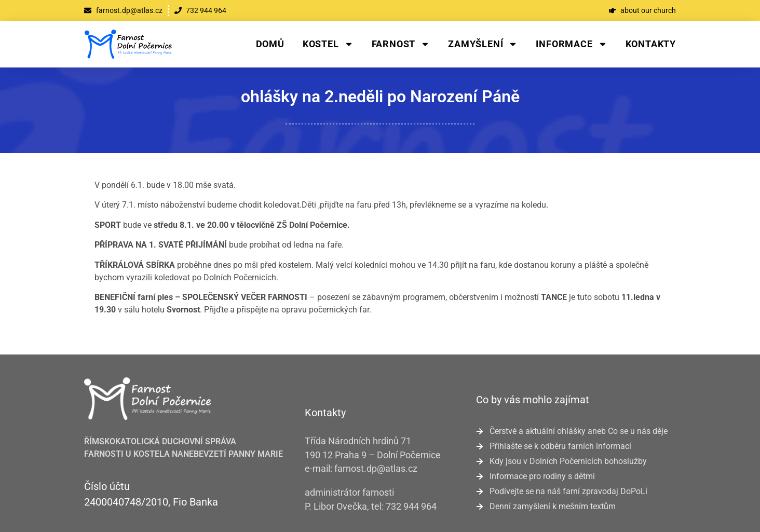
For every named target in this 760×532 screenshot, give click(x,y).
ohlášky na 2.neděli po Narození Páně (380, 97)
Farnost (401, 44)
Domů (270, 44)
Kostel (328, 44)
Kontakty (651, 44)
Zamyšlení (483, 44)
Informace (571, 44)
